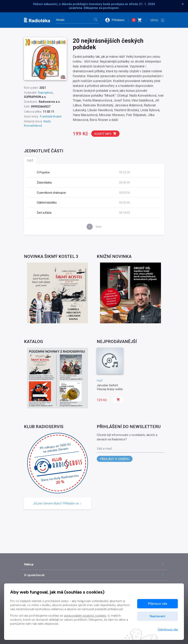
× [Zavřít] (183, 4)
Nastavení (158, 616)
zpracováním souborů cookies (85, 616)
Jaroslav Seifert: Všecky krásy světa (110, 387)
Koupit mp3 (106, 134)
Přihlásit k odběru (115, 459)
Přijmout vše (158, 604)
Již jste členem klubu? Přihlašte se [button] (58, 503)
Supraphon (45, 93)
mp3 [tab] (30, 160)
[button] (117, 20)
